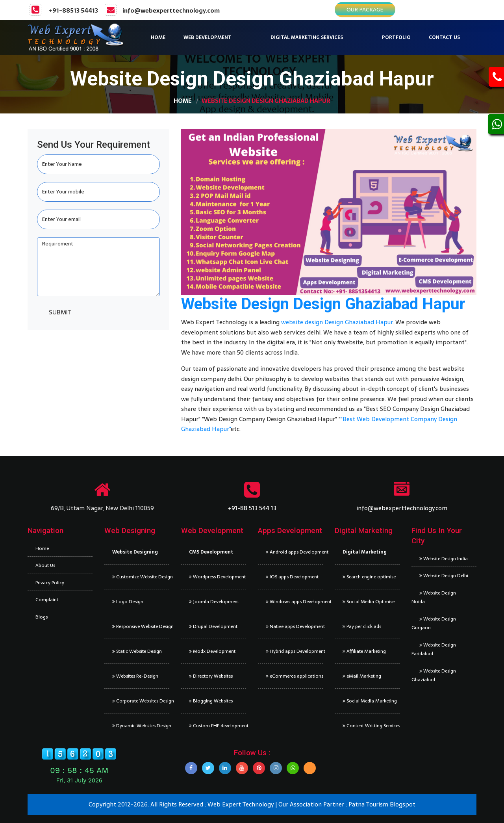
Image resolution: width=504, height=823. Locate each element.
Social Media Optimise (369, 602)
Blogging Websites (211, 701)
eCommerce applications (294, 676)
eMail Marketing (362, 676)
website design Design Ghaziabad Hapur (337, 322)
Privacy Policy (50, 583)
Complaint (47, 600)
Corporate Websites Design (141, 701)
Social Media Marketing (370, 701)
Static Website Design (137, 651)
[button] (226, 37)
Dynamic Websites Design (141, 726)
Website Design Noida (434, 597)
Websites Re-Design (135, 676)
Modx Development (212, 651)
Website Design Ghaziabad (434, 675)
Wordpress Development (217, 577)
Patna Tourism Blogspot (382, 804)
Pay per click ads (362, 626)
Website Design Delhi (444, 576)
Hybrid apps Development (294, 651)
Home (183, 101)
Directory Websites (211, 676)
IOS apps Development (292, 577)
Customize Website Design (141, 577)
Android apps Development (294, 552)
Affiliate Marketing (364, 651)
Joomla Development (214, 602)
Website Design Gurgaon (434, 623)
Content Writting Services (371, 726)
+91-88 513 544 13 (252, 508)
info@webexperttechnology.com (171, 10)
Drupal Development (213, 626)
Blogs (42, 617)
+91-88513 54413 (73, 10)
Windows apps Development (294, 602)
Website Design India (444, 559)
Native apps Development (294, 626)
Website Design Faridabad (434, 649)
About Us (45, 565)
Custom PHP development (218, 726)
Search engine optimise (369, 577)
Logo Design (128, 602)
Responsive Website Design (141, 626)
